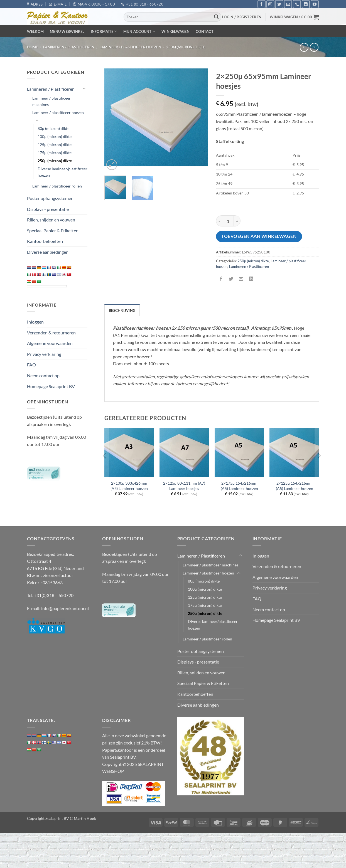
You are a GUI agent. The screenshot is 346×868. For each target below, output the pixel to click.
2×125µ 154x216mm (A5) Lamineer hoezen (295, 486)
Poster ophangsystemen (50, 198)
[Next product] (304, 47)
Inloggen (35, 322)
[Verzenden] (216, 17)
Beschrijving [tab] (122, 310)
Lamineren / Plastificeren (69, 47)
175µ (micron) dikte (55, 153)
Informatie (104, 31)
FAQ (31, 365)
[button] (242, 17)
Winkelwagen (176, 31)
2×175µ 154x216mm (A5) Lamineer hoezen (239, 486)
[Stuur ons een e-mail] (288, 4)
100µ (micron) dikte (55, 136)
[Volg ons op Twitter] (279, 4)
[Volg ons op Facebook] (262, 4)
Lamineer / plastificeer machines (51, 101)
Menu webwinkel (67, 31)
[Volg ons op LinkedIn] (306, 4)
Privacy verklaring (44, 354)
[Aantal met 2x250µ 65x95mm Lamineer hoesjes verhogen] (237, 221)
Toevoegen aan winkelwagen (259, 236)
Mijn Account (139, 31)
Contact (205, 31)
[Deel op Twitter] (231, 279)
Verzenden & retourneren (51, 333)
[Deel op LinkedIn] (251, 279)
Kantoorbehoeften (45, 241)
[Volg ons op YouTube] (315, 4)
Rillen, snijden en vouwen (51, 220)
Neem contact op (43, 375)
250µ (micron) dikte (186, 47)
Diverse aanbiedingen (48, 252)
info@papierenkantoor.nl (65, 608)
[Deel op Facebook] (221, 279)
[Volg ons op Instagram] (270, 4)
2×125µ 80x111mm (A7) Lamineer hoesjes (184, 486)
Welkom (35, 31)
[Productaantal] (228, 221)
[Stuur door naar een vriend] (241, 279)
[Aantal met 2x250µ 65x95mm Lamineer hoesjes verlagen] (219, 221)
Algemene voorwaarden (50, 343)
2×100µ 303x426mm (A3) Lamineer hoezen (129, 486)
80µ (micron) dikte (53, 128)
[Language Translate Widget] (47, 286)
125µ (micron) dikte (55, 145)
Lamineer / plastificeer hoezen (130, 47)
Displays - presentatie (48, 209)
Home (33, 47)
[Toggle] (84, 89)
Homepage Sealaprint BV (51, 386)
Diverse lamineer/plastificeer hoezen (62, 172)
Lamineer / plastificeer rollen (57, 186)
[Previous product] (314, 47)
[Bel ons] (297, 4)
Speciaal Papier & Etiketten (53, 230)
